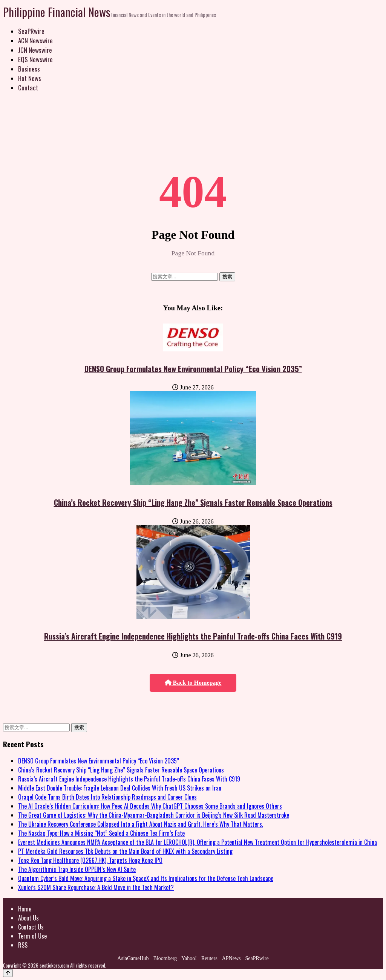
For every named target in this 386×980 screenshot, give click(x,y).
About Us (28, 918)
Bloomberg (165, 958)
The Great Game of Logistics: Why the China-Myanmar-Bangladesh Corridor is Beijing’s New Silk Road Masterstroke (154, 815)
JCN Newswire (35, 50)
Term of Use (32, 936)
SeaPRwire (31, 31)
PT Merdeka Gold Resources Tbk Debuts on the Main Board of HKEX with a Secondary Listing (125, 851)
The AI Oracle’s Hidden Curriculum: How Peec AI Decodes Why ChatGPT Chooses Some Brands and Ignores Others (150, 806)
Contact (28, 88)
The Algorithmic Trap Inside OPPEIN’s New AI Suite (77, 869)
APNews (231, 958)
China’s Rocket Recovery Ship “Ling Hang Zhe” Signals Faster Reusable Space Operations (193, 502)
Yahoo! (189, 958)
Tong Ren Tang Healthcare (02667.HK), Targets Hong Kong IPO (90, 860)
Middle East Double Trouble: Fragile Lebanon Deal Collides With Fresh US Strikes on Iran (120, 788)
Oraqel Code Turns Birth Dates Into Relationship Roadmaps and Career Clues (107, 797)
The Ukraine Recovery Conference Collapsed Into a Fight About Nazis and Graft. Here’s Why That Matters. (141, 824)
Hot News (30, 78)
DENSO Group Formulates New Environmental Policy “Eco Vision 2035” (193, 369)
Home (25, 909)
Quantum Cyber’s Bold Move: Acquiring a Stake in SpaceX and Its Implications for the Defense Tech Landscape (146, 878)
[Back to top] (8, 973)
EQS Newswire (35, 59)
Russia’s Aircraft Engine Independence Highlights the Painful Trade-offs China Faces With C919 (193, 636)
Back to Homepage (193, 683)
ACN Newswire (35, 40)
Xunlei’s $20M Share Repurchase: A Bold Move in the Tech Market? (96, 887)
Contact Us (31, 927)
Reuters (209, 958)
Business (29, 69)
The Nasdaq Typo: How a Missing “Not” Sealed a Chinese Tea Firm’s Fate (101, 833)
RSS (23, 945)
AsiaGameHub (133, 958)
